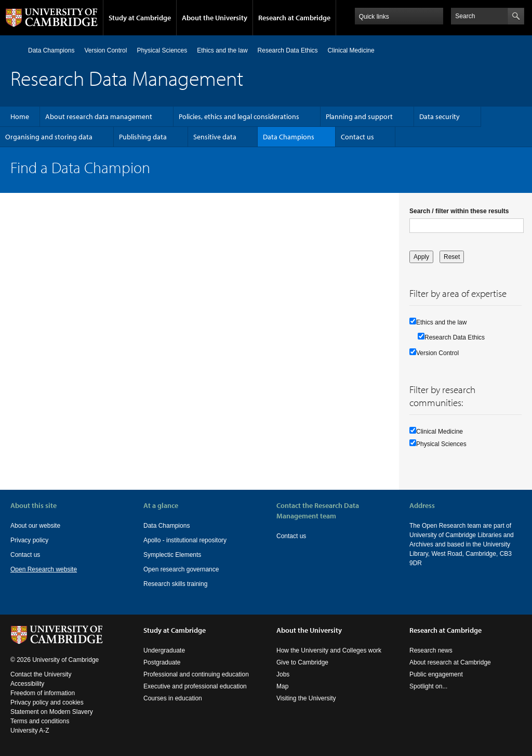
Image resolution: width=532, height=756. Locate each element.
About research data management (99, 116)
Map (282, 686)
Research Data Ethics (288, 50)
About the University (215, 18)
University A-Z (30, 731)
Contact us (357, 137)
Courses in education (173, 698)
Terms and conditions (40, 721)
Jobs (283, 674)
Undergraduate (164, 650)
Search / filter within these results (459, 211)
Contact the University (41, 674)
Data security (440, 116)
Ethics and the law (222, 50)
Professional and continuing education (196, 674)
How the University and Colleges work (329, 650)
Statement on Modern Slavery (52, 712)
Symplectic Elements (172, 555)
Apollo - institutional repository (185, 540)
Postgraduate (162, 662)
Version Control (105, 50)
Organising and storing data (49, 137)
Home (15, 50)
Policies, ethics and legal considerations (239, 116)
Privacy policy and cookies (47, 702)
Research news (431, 650)
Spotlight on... (428, 686)
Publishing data (143, 137)
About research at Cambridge (450, 662)
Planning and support (359, 116)
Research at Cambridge (294, 18)
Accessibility (27, 684)
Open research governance (181, 569)
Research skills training (175, 584)
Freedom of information (43, 693)
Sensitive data (215, 137)
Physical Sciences (162, 50)
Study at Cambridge (140, 18)
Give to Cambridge (302, 662)
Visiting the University (306, 698)
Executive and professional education (195, 686)
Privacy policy (29, 540)
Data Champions (51, 50)
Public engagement (436, 674)
